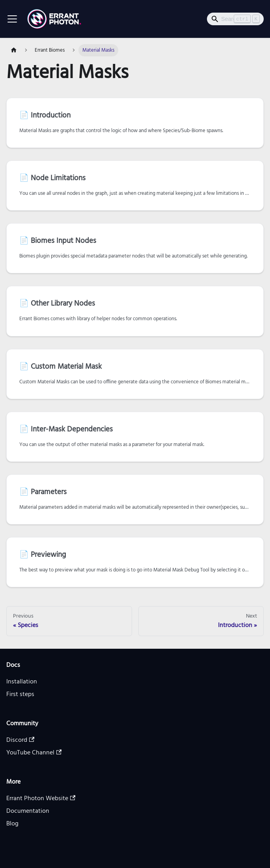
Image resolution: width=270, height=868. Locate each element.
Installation (22, 682)
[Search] (235, 19)
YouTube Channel (34, 753)
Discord (20, 740)
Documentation (28, 811)
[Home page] (14, 50)
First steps (20, 694)
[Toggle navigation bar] (12, 19)
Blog (12, 824)
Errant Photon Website (41, 799)
